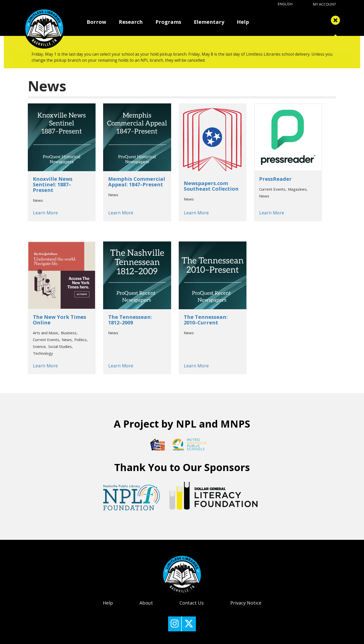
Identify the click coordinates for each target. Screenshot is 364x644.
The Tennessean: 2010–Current (206, 320)
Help (243, 22)
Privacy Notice (246, 603)
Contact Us (192, 603)
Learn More (45, 213)
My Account (324, 4)
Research (131, 22)
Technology (43, 353)
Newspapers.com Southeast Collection (211, 186)
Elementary (209, 22)
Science (39, 346)
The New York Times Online (60, 320)
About (146, 603)
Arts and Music (46, 333)
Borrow (96, 22)
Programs (168, 22)
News (38, 200)
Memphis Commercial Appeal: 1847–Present (137, 182)
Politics (81, 340)
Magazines (297, 189)
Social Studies (60, 346)
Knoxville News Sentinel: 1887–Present (53, 184)
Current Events (272, 189)
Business (69, 333)
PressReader (275, 179)
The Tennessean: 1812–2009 (130, 320)
